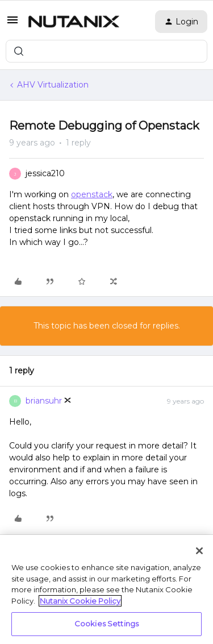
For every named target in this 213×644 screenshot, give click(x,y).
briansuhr (44, 401)
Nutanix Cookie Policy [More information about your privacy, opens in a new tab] (80, 601)
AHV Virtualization (53, 85)
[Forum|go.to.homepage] (74, 22)
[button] (12, 24)
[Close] (199, 551)
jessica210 (45, 173)
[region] (106, 589)
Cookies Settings (106, 624)
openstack (92, 194)
